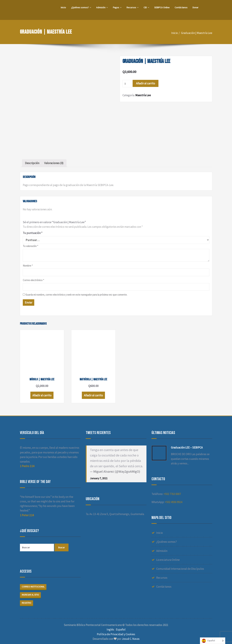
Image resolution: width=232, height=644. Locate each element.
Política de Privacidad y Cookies (116, 632)
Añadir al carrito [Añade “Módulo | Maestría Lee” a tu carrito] (41, 393)
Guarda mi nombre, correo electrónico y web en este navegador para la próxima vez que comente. (76, 295)
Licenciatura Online (168, 558)
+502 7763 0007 (172, 492)
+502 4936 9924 (174, 500)
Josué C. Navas (131, 637)
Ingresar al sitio (30, 593)
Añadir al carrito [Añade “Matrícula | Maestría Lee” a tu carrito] (91, 393)
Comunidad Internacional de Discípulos (180, 567)
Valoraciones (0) (54, 163)
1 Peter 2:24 (27, 513)
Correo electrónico (33, 280)
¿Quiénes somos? (81, 7)
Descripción (32, 163)
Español (121, 628)
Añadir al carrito (146, 83)
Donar (195, 7)
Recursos (133, 7)
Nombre (28, 266)
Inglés (110, 628)
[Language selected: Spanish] (213, 641)
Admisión (102, 7)
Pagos (117, 7)
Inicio (63, 7)
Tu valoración (30, 246)
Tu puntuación (33, 233)
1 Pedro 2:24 (27, 464)
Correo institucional (33, 585)
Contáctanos (181, 7)
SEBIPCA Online (162, 7)
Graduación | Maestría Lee (197, 33)
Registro (26, 601)
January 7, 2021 (99, 476)
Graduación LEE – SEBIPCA (187, 446)
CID (146, 7)
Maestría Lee (143, 95)
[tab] (32, 163)
